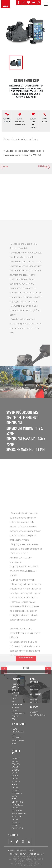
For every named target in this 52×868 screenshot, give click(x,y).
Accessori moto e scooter (17, 819)
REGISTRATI (35, 690)
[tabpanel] (16, 63)
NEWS (14, 729)
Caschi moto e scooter (16, 779)
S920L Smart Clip (44, 167)
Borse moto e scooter (16, 787)
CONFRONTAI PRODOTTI (7, 120)
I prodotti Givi (16, 751)
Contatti (34, 712)
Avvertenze (33, 854)
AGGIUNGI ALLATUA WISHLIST (33, 123)
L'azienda (16, 684)
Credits (14, 854)
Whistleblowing (38, 715)
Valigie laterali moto (16, 770)
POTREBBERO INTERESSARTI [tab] (26, 664)
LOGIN (33, 687)
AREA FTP (34, 702)
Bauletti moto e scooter (16, 761)
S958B (4, 167)
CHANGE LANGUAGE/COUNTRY (21, 851)
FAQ (42, 854)
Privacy (23, 854)
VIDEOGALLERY (18, 732)
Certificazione (18, 713)
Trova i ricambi (44, 120)
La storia (16, 693)
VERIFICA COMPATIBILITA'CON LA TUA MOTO (20, 122)
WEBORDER (35, 699)
